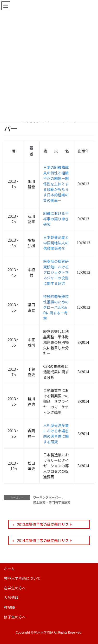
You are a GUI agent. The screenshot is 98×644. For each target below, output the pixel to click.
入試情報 (11, 598)
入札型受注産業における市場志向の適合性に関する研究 (56, 433)
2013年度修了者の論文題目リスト (45, 524)
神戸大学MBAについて (22, 578)
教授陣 (9, 607)
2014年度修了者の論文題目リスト (45, 540)
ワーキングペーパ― (47, 497)
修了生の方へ (15, 617)
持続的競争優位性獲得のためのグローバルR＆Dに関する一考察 (56, 307)
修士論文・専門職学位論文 (52, 502)
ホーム (9, 569)
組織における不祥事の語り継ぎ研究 (56, 219)
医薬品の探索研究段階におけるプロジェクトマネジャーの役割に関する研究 (56, 272)
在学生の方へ (15, 588)
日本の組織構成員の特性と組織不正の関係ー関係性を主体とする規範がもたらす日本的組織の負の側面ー (56, 184)
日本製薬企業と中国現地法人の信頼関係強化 (56, 243)
